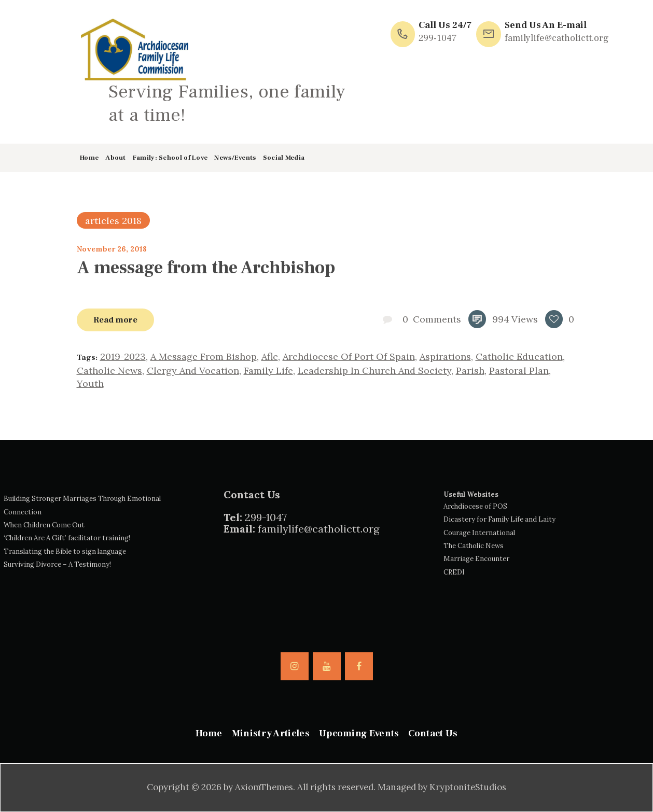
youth (90, 383)
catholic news (109, 370)
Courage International (479, 533)
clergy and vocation (193, 370)
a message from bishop (204, 356)
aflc (270, 356)
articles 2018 (113, 221)
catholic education (519, 356)
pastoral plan (519, 370)
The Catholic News (474, 546)
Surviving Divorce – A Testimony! (57, 564)
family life (268, 370)
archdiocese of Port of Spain (349, 356)
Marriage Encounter (476, 559)
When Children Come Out (44, 525)
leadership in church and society (374, 370)
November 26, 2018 (112, 249)
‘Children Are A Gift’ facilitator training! (67, 538)
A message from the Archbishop (206, 268)
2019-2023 (123, 356)
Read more (115, 320)
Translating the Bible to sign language (65, 551)
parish (470, 370)
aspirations (445, 356)
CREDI (454, 572)
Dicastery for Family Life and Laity (499, 519)
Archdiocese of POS (475, 506)
